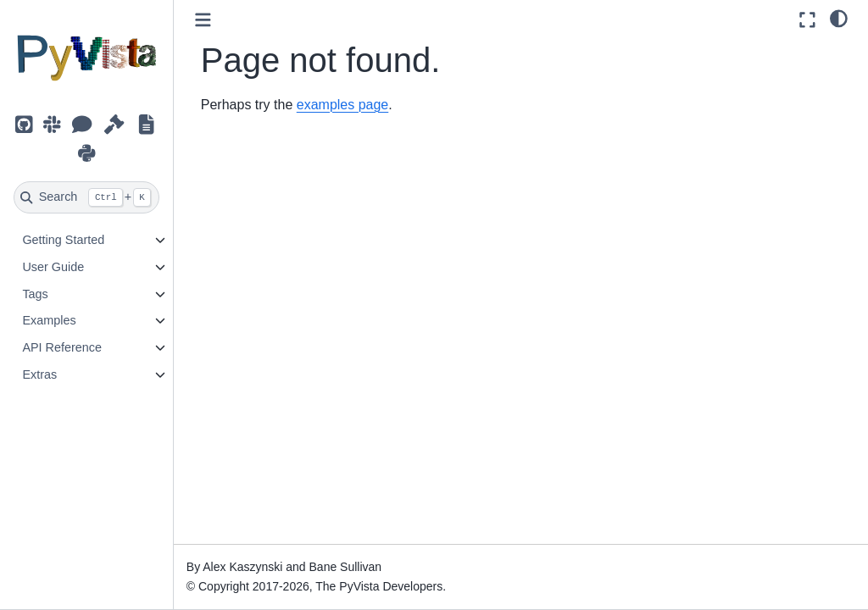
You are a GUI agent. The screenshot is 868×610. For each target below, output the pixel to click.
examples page (343, 105)
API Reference (62, 347)
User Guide (53, 267)
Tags (35, 294)
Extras (39, 374)
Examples (49, 320)
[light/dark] (839, 18)
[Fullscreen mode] (807, 20)
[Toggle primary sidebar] (203, 20)
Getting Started (63, 240)
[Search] (86, 197)
